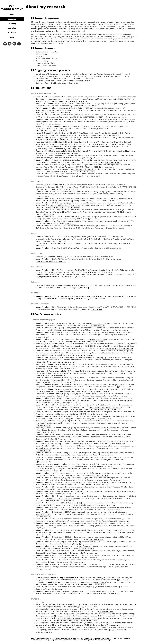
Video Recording (122, 330)
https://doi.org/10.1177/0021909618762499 (88, 162)
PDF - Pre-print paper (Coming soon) (67, 153)
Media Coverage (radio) (44, 261)
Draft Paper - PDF (127, 348)
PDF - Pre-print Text (70, 189)
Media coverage (80, 620)
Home (12, 15)
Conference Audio (67, 501)
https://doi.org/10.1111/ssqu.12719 (69, 149)
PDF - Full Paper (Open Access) (116, 117)
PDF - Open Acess (42, 196)
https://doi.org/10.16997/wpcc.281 (101, 272)
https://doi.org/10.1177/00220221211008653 (52, 131)
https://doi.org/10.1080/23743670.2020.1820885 (63, 140)
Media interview (93, 620)
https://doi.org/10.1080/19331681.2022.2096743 (79, 106)
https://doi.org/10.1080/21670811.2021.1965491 (53, 113)
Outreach (12, 33)
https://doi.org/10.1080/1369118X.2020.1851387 (103, 135)
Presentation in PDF (97, 326)
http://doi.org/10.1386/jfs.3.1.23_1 (71, 176)
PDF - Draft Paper (91, 558)
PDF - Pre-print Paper (113, 162)
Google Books (118, 237)
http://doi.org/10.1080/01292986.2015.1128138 (56, 277)
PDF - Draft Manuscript (112, 409)
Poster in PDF (122, 580)
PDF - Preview (48, 214)
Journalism (12, 28)
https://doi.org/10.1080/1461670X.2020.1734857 (114, 144)
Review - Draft (80, 277)
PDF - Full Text (93, 219)
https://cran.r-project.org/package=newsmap (73, 288)
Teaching (12, 24)
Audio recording (59, 261)
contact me (73, 640)
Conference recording (65, 620)
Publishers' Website (55, 189)
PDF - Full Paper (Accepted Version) (76, 101)
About (12, 37)
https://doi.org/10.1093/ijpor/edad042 (49, 101)
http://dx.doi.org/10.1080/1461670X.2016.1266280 (80, 167)
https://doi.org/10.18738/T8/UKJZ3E (92, 298)
